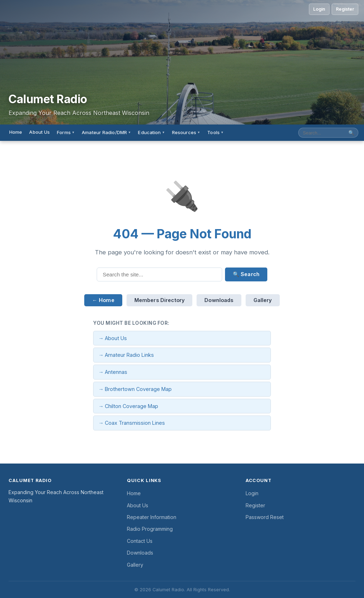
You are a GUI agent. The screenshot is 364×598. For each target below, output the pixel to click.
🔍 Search (246, 274)
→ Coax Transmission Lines (132, 423)
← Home (103, 300)
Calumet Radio (48, 99)
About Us (39, 132)
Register (345, 9)
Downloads (219, 300)
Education (151, 132)
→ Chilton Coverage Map (128, 406)
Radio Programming (150, 529)
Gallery (263, 300)
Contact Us (140, 541)
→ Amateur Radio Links (126, 355)
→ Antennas (113, 372)
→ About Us (113, 338)
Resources (186, 132)
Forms (66, 132)
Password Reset (265, 517)
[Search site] (322, 133)
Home (16, 132)
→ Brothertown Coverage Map (135, 389)
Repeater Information (152, 517)
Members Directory (160, 300)
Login (319, 9)
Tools (215, 132)
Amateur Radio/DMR (106, 132)
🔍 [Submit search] (351, 133)
